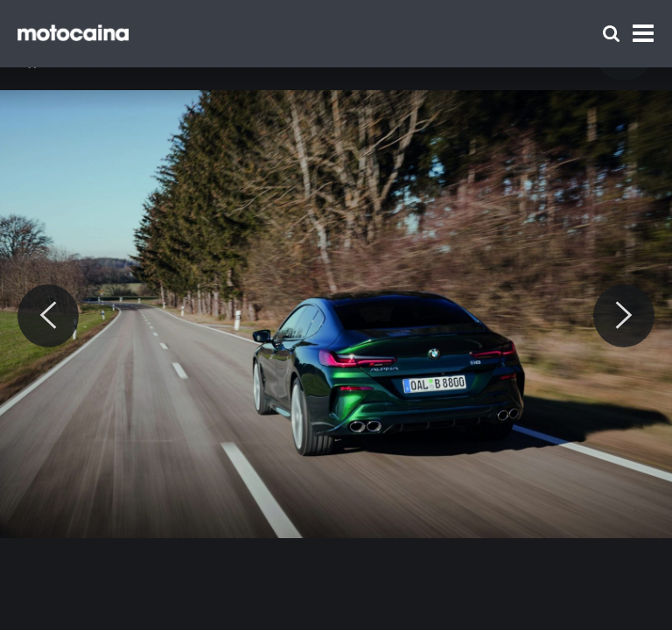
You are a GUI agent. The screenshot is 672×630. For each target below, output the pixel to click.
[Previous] (48, 316)
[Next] (624, 316)
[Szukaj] (611, 34)
